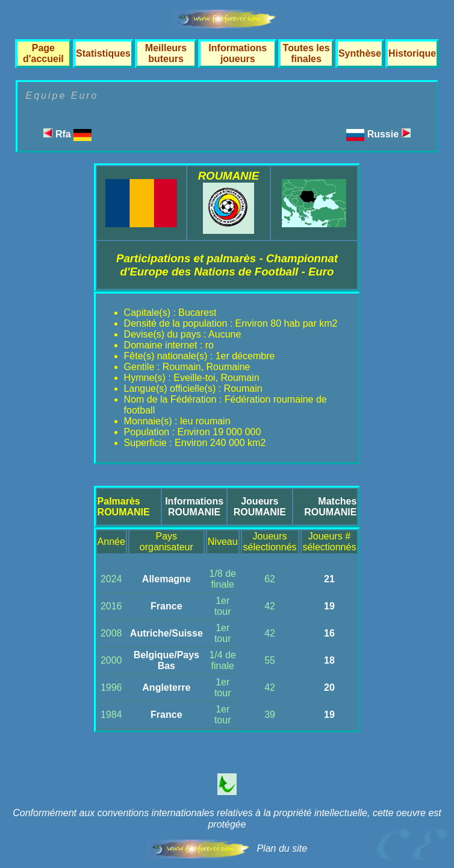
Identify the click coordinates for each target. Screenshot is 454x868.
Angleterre (166, 687)
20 (329, 687)
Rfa (67, 134)
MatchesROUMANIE (330, 507)
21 (329, 579)
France (166, 606)
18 (329, 660)
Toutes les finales (306, 53)
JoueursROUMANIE (260, 507)
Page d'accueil (43, 53)
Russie (389, 134)
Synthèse (360, 53)
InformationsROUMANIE (194, 507)
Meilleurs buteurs (166, 53)
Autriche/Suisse (166, 633)
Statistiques (103, 53)
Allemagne (166, 579)
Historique (412, 53)
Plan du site (282, 848)
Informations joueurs (238, 53)
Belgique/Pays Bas (166, 660)
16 (329, 633)
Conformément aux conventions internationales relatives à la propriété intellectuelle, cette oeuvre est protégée (227, 819)
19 (329, 606)
